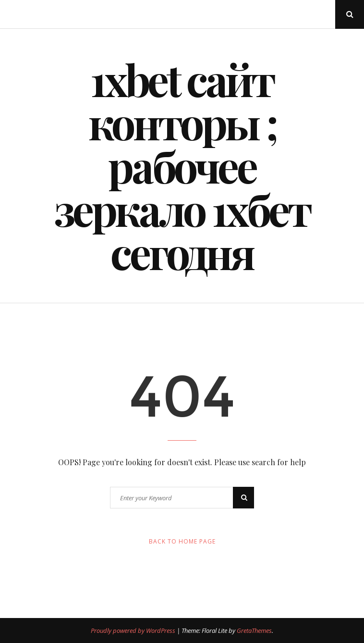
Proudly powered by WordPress (134, 631)
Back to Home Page (182, 541)
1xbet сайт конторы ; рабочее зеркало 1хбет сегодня (182, 166)
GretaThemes (254, 631)
